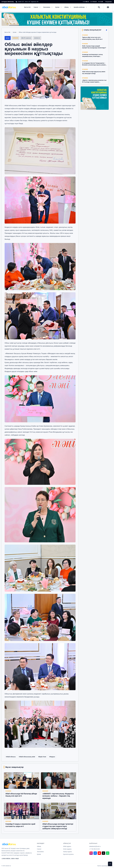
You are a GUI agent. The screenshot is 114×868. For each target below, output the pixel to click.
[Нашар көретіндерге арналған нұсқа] (108, 7)
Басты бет (27, 7)
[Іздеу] (99, 7)
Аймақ (39, 846)
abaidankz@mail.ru (95, 846)
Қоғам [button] (58, 7)
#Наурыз (52, 757)
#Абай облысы (11, 757)
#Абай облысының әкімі (27, 757)
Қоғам (15, 32)
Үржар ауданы (67, 852)
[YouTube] (99, 853)
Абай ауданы (67, 846)
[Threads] (103, 853)
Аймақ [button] (67, 7)
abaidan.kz (70, 109)
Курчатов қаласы (68, 854)
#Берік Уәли (42, 757)
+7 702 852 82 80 (94, 849)
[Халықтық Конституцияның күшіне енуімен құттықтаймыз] (57, 19)
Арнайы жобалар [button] (80, 7)
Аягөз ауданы (67, 849)
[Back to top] (110, 864)
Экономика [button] (48, 7)
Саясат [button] (37, 7)
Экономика (40, 852)
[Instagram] (91, 853)
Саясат (39, 849)
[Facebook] (95, 853)
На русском (108, 2)
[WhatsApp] (108, 853)
